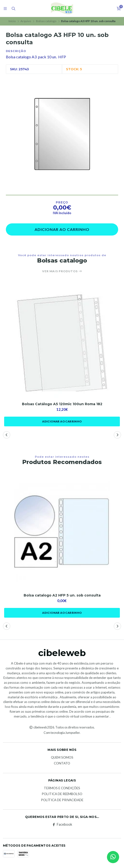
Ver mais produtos (62, 271)
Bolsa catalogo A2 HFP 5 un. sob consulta (62, 595)
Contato (62, 763)
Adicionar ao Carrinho (62, 229)
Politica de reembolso (62, 794)
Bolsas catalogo (46, 21)
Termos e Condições (62, 788)
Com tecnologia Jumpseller (62, 733)
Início (12, 21)
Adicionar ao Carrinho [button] (62, 421)
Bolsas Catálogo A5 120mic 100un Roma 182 (62, 404)
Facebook (62, 824)
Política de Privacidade (62, 800)
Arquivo (26, 21)
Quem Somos (62, 758)
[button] (7, 435)
